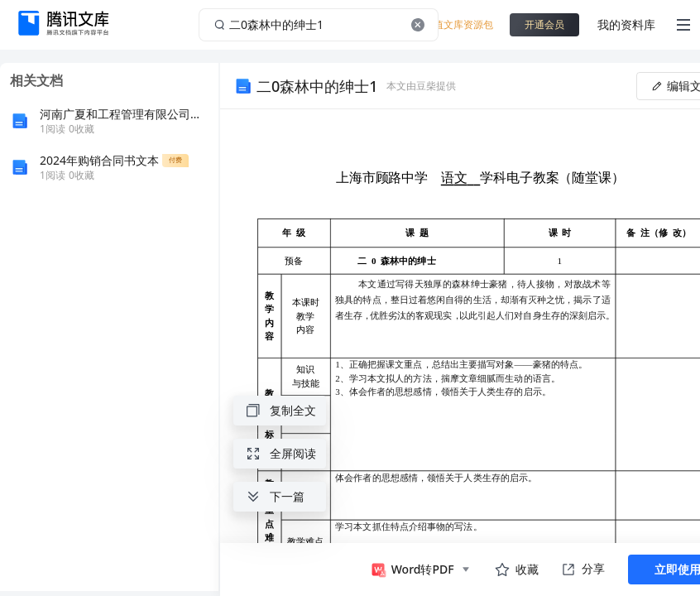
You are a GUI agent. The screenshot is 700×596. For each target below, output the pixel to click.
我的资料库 (626, 24)
